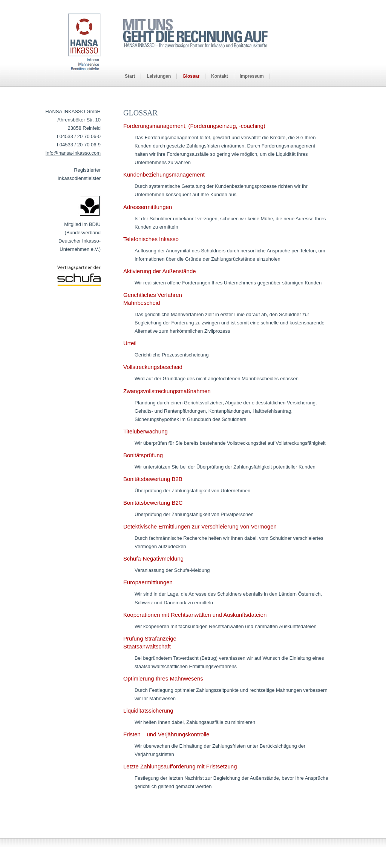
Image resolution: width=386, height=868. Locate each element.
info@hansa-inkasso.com (73, 153)
